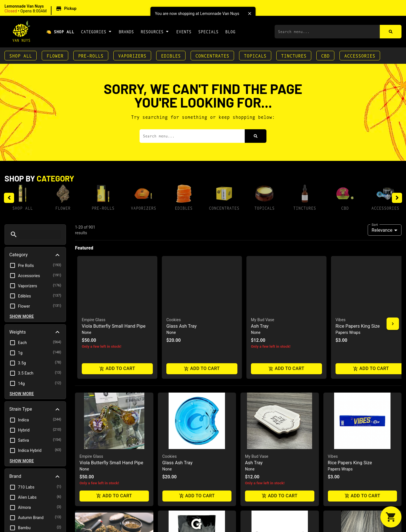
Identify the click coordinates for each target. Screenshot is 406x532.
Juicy (250, 429)
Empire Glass (91, 311)
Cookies (170, 311)
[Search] (391, 32)
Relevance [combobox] (382, 230)
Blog (230, 31)
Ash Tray (254, 317)
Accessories (360, 55)
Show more (22, 316)
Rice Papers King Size (350, 317)
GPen (167, 429)
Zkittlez (86, 429)
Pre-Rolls (91, 55)
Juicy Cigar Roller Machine (272, 435)
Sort (375, 224)
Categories (96, 31)
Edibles (171, 55)
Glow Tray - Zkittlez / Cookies (109, 435)
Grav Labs (337, 429)
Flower (55, 55)
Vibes (333, 311)
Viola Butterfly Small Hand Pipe (111, 317)
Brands (126, 31)
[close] (250, 14)
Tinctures (294, 55)
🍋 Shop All (60, 31)
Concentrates (212, 55)
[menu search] (40, 235)
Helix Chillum (341, 435)
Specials (208, 31)
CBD (325, 55)
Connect (171, 435)
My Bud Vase (257, 311)
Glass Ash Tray (177, 317)
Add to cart (114, 350)
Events (184, 31)
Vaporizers (132, 55)
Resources (155, 31)
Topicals (255, 55)
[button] (41, 9)
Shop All (21, 55)
